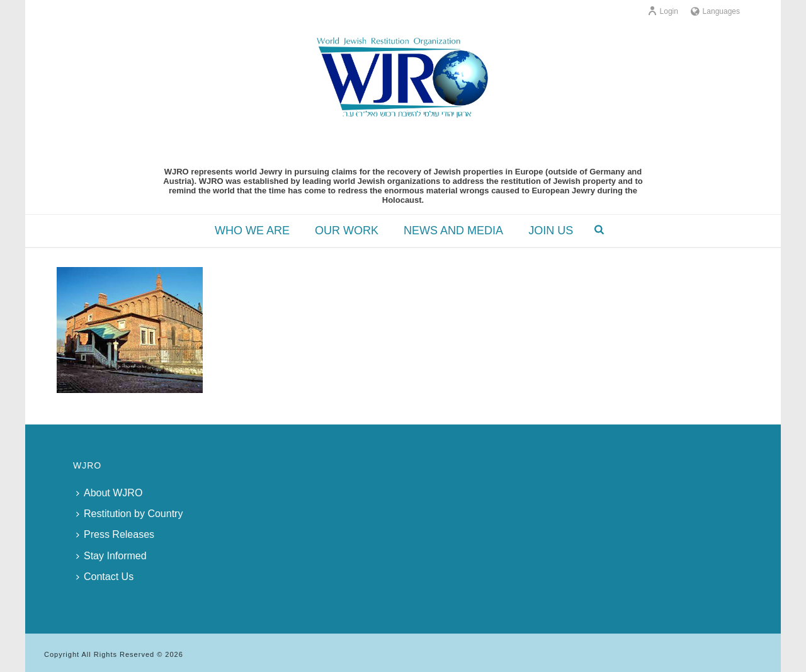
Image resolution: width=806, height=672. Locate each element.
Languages (715, 11)
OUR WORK (347, 231)
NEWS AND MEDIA (453, 231)
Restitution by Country (129, 514)
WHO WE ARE (252, 231)
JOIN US (551, 231)
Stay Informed (111, 556)
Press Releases (115, 534)
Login (663, 11)
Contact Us (105, 577)
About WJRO (109, 493)
